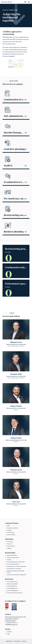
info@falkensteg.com (11, 625)
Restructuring (10, 553)
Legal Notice (9, 641)
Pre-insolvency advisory (12, 564)
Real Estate (9, 579)
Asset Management (11, 588)
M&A (7, 526)
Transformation (10, 546)
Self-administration (11, 555)
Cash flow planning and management (16, 575)
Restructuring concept (12, 558)
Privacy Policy (17, 641)
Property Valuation (11, 586)
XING (7, 634)
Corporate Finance (12, 523)
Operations (9, 539)
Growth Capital (10, 535)
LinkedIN (8, 632)
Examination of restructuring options (16, 566)
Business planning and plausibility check (15, 572)
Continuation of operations (13, 569)
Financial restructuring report (14, 593)
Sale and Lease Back (11, 584)
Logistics (8, 548)
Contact (24, 641)
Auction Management (12, 591)
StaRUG (8, 560)
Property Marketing (11, 582)
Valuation (8, 530)
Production (9, 542)
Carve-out (9, 544)
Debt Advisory (10, 532)
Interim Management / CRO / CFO (15, 562)
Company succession (12, 528)
